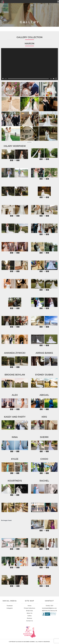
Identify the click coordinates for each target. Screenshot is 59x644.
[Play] (3, 79)
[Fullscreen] (56, 79)
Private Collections (29, 608)
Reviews (29, 618)
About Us (29, 613)
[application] (29, 64)
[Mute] (54, 79)
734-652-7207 (49, 606)
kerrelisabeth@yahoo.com (49, 608)
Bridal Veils (30, 611)
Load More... (29, 142)
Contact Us (29, 621)
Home (30, 606)
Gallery (29, 616)
